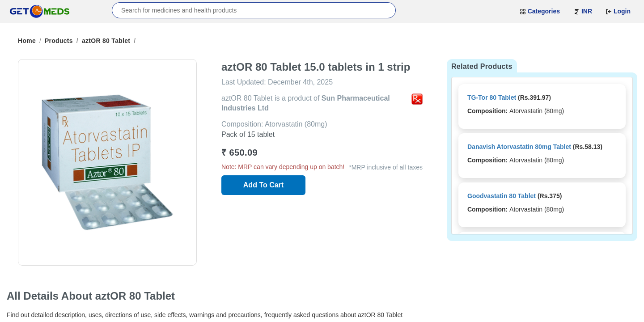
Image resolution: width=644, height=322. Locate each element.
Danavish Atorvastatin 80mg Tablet (519, 147)
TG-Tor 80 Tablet (492, 97)
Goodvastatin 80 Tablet (502, 196)
